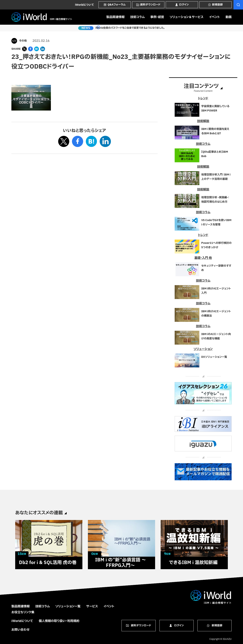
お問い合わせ (21, 630)
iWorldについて (84, 5)
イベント (215, 17)
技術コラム (137, 17)
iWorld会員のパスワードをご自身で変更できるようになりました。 (128, 28)
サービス (92, 606)
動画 (229, 17)
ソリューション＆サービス (187, 17)
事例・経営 (157, 17)
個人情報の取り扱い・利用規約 (59, 621)
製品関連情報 (115, 17)
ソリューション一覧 (68, 606)
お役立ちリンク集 (23, 612)
